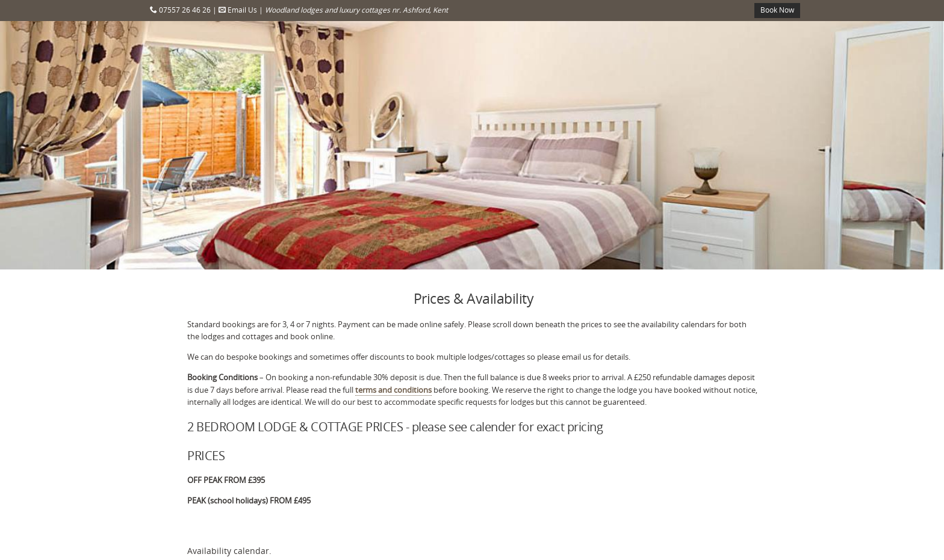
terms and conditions (393, 390)
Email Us (238, 10)
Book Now (777, 10)
